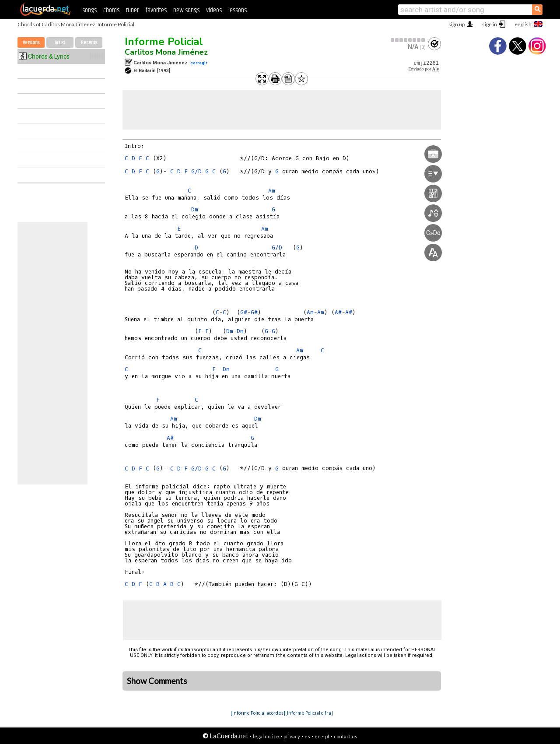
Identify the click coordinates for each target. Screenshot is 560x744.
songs (89, 10)
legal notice (266, 736)
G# (244, 312)
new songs (186, 10)
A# (170, 438)
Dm (195, 209)
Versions (31, 43)
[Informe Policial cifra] (309, 713)
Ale (436, 69)
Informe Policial (164, 42)
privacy (292, 736)
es (307, 736)
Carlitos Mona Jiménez (166, 52)
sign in (490, 24)
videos (214, 10)
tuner (132, 10)
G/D (196, 171)
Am (272, 191)
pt (327, 736)
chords (111, 10)
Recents (89, 43)
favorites (156, 10)
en (318, 736)
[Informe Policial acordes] (258, 713)
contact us (346, 736)
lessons (238, 10)
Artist (60, 43)
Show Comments (157, 681)
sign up (457, 24)
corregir (199, 63)
